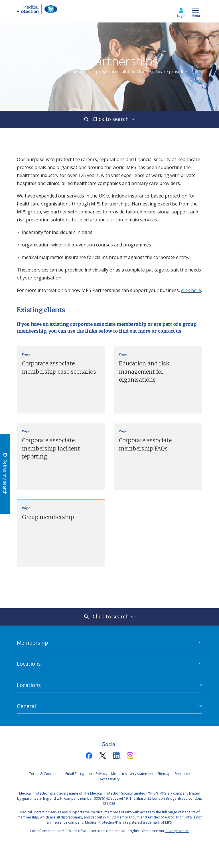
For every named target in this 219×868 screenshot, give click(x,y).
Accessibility (110, 779)
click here (191, 290)
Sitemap (164, 774)
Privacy (102, 774)
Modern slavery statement (132, 774)
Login (181, 16)
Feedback (182, 774)
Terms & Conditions (45, 774)
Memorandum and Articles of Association (150, 817)
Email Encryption (79, 774)
